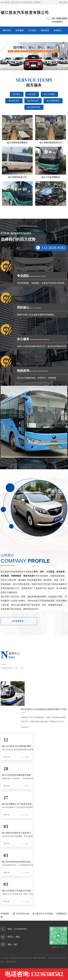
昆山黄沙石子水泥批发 (43, 914)
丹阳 (11, 962)
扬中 (15, 962)
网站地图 (63, 2)
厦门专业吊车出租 (21, 914)
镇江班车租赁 (14, 101)
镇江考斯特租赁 (53, 101)
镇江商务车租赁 (34, 107)
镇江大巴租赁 (49, 94)
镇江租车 (17, 94)
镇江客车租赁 (33, 101)
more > (27, 757)
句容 (7, 962)
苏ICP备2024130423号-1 (57, 958)
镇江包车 (32, 94)
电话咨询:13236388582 (34, 974)
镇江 (3, 962)
